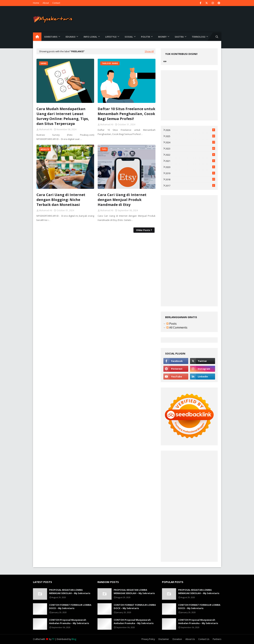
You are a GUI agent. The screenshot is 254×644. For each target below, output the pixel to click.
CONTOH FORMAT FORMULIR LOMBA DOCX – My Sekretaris (70, 607)
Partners (217, 639)
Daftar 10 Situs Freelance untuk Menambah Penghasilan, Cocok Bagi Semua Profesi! (126, 114)
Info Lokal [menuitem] (90, 37)
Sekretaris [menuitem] (51, 37)
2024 (190, 142)
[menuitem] (37, 37)
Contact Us (204, 639)
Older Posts (143, 230)
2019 (190, 173)
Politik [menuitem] (146, 37)
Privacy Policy (148, 639)
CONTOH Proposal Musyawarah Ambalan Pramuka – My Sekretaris (69, 622)
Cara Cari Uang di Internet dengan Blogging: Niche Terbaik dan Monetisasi (61, 200)
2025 (190, 136)
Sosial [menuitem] (129, 37)
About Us (190, 639)
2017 (190, 186)
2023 (190, 149)
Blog (74, 639)
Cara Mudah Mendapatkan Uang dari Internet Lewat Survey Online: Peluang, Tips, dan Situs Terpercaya (63, 116)
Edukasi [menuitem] (71, 37)
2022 (190, 155)
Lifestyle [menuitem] (111, 37)
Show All (149, 51)
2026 (190, 130)
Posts (172, 324)
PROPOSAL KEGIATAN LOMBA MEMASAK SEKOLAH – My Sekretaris (70, 592)
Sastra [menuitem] (179, 37)
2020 (190, 167)
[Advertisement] (96, 263)
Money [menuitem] (162, 37)
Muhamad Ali (46, 129)
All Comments (177, 327)
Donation (177, 639)
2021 (190, 161)
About (46, 3)
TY (53, 639)
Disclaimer (164, 639)
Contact (56, 3)
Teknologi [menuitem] (199, 37)
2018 (190, 179)
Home (36, 3)
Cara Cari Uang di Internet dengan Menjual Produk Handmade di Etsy (122, 200)
